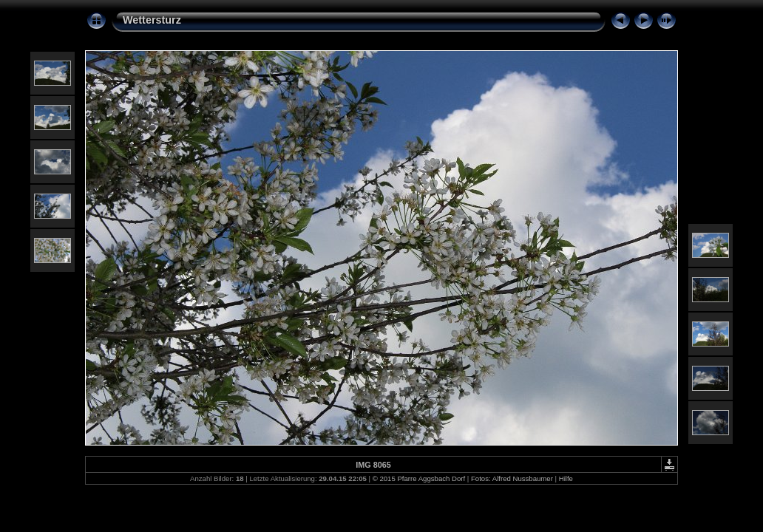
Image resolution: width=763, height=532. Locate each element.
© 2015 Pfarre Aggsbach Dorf (419, 478)
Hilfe (566, 478)
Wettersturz (152, 20)
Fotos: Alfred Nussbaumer (512, 478)
